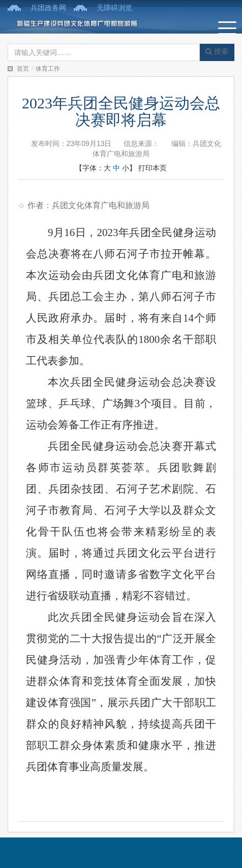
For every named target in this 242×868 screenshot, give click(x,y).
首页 (23, 69)
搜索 (217, 51)
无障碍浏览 (114, 8)
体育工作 (48, 69)
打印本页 (153, 168)
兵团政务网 (48, 8)
